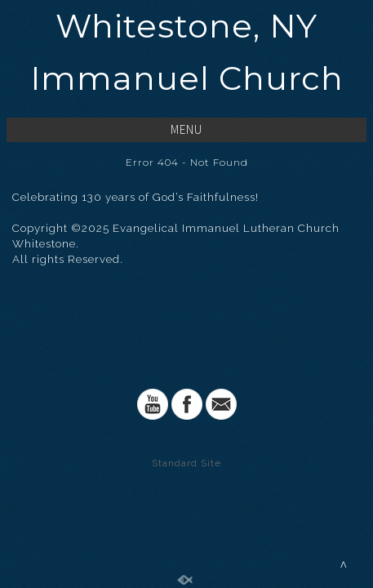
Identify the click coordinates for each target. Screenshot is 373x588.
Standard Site (186, 463)
